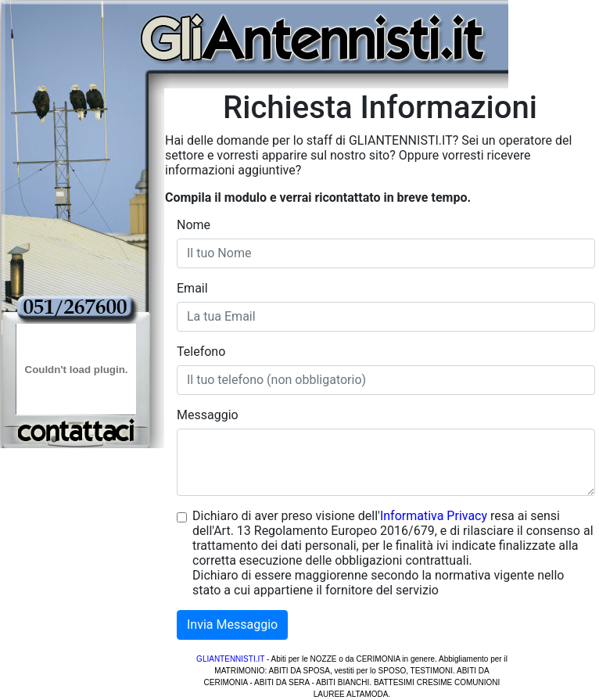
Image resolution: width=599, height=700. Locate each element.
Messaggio (208, 415)
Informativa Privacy (434, 516)
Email (192, 288)
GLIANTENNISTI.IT (230, 659)
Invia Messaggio (232, 625)
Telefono (201, 352)
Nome (194, 225)
